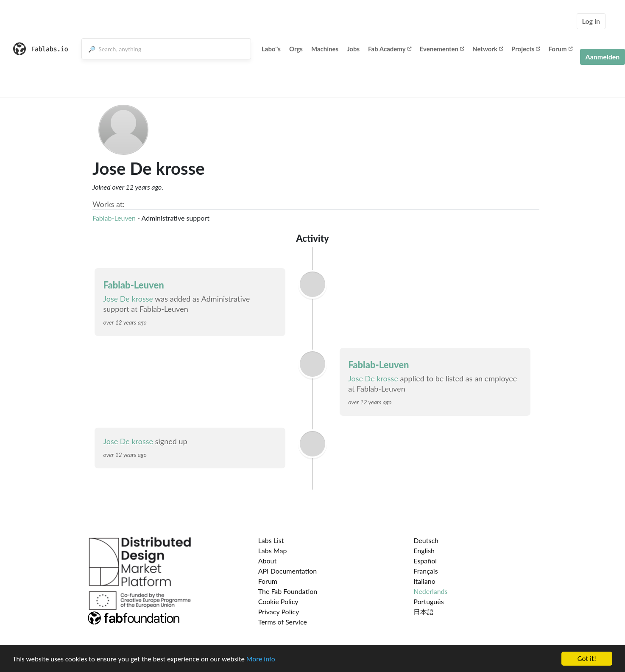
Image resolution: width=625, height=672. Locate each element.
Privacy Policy (279, 612)
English (424, 550)
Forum (560, 49)
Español (425, 561)
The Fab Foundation (288, 591)
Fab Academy (390, 49)
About (268, 561)
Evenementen (442, 49)
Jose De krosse (128, 299)
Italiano (424, 581)
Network (488, 49)
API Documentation (288, 571)
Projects (526, 49)
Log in (591, 21)
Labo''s (271, 49)
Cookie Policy (278, 601)
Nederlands (430, 591)
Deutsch (426, 540)
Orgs (296, 49)
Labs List (271, 540)
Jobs (353, 49)
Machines (325, 49)
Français (426, 571)
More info (261, 659)
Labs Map (273, 550)
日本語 (424, 612)
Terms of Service (283, 622)
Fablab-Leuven (114, 218)
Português (428, 601)
